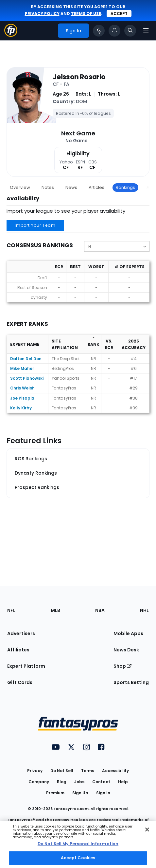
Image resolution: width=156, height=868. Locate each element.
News (71, 187)
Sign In (103, 793)
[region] (78, 844)
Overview (20, 187)
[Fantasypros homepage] (11, 35)
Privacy (35, 771)
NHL (144, 610)
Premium (55, 793)
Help (123, 782)
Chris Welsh (22, 388)
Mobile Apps (128, 633)
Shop (122, 666)
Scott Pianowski (27, 378)
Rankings (125, 187)
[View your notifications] (114, 31)
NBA (100, 610)
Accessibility (115, 771)
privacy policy (42, 14)
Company (39, 782)
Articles (96, 187)
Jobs (79, 782)
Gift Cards (20, 682)
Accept (119, 14)
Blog (62, 782)
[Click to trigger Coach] (99, 31)
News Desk (126, 650)
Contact (101, 782)
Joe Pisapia (22, 398)
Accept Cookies (78, 858)
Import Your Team (35, 225)
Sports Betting (131, 682)
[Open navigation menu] (146, 31)
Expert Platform (26, 666)
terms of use (86, 14)
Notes (48, 187)
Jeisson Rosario (79, 77)
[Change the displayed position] (117, 246)
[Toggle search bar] (130, 31)
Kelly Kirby (21, 408)
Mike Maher (22, 368)
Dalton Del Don (26, 359)
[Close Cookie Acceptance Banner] (147, 830)
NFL (11, 610)
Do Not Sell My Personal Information (78, 844)
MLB (55, 610)
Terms (88, 771)
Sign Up (80, 793)
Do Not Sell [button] (62, 771)
